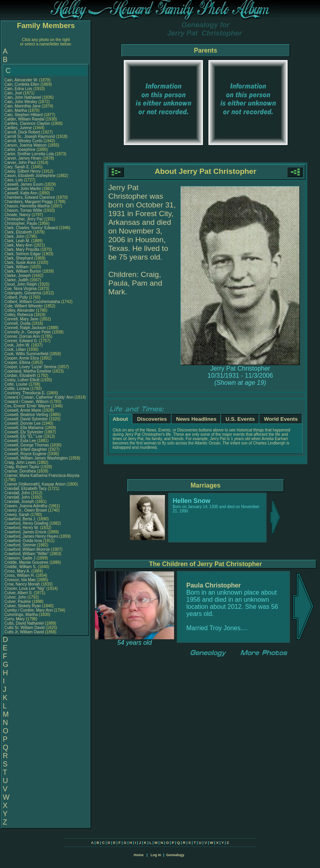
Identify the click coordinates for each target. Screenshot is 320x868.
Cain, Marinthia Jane (23, 106)
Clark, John (15, 236)
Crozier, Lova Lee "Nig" (25, 588)
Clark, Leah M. (17, 241)
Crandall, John (18, 493)
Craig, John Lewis (20, 462)
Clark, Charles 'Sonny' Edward (31, 228)
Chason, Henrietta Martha (27, 206)
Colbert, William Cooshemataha (32, 302)
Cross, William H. (20, 575)
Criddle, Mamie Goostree (26, 562)
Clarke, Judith (17, 280)
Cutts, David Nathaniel (24, 623)
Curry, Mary (15, 619)
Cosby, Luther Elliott (22, 380)
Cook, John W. (17, 345)
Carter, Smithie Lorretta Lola (29, 154)
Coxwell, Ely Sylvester (24, 432)
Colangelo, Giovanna (23, 293)
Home (139, 855)
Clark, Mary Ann (18, 245)
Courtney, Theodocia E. (25, 393)
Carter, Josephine (20, 150)
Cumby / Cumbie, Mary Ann (28, 610)
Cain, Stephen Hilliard (24, 115)
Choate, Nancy (18, 215)
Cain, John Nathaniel (23, 97)
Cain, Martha (16, 110)
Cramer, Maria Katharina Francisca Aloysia (42, 475)
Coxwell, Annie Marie (23, 410)
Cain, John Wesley (21, 102)
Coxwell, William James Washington (36, 458)
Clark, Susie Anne (20, 263)
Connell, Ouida (18, 323)
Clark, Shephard (19, 258)
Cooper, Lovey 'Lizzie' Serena (30, 367)
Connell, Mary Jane (21, 319)
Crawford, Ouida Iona (23, 541)
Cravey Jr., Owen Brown (26, 510)
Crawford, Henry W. (22, 528)
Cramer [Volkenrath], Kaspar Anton (35, 484)
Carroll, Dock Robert (22, 132)
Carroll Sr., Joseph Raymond (30, 137)
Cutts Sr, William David (25, 628)
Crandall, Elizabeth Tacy (26, 489)
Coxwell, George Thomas (27, 445)
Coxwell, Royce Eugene (25, 454)
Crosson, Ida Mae (20, 580)
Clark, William (17, 267)
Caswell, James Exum (24, 184)
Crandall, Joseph (20, 502)
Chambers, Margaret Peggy (29, 202)
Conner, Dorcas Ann (22, 336)
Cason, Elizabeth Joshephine (30, 176)
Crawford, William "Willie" (27, 554)
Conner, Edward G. (21, 341)
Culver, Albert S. (19, 593)
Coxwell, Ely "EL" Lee (23, 436)
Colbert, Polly (17, 297)
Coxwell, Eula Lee (20, 441)
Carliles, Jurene (19, 128)
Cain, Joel (14, 93)
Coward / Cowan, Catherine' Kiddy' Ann (39, 397)
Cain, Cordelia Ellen (22, 84)
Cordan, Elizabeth (21, 376)
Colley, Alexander (20, 310)
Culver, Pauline (18, 602)
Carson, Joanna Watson (26, 145)
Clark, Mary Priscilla (22, 249)
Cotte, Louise (17, 384)
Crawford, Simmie (21, 545)
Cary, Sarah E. (17, 167)
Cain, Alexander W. (21, 80)
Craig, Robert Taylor (22, 467)
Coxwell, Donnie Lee (23, 423)
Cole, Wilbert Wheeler (24, 306)
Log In (156, 855)
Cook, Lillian (16, 349)
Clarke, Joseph (18, 276)
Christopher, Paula (21, 223)
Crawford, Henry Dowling (26, 523)
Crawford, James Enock (25, 532)
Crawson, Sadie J (20, 558)
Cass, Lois (14, 180)
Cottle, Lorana (17, 389)
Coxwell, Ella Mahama (24, 428)
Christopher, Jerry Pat (24, 219)
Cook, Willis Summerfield (26, 354)
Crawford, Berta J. (20, 519)
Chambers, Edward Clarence (30, 197)
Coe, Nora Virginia (21, 289)
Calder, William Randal (24, 119)
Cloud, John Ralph (21, 284)
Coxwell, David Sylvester (26, 419)
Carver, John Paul (20, 163)
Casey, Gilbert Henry (23, 171)
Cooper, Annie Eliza (22, 358)
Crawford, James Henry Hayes (31, 536)
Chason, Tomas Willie (23, 210)
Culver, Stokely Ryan (23, 606)
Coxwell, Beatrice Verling (26, 415)
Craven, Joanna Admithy (26, 506)
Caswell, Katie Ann (21, 193)
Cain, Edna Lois (18, 89)
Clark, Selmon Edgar (23, 254)
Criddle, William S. (21, 567)
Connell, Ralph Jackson (25, 328)
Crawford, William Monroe (27, 549)
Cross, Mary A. (17, 571)
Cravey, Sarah (17, 515)
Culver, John (16, 597)
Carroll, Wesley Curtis (24, 141)
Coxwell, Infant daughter (26, 449)
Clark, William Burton (23, 271)
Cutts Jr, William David (24, 632)
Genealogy (175, 855)
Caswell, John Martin (23, 189)
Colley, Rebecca (19, 315)
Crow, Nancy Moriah (22, 584)
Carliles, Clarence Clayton (27, 123)
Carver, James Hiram (23, 158)
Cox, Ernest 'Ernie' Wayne (27, 406)
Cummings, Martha (22, 615)
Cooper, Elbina (18, 362)
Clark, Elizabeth (19, 232)
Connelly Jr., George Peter (28, 332)
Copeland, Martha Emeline (28, 371)
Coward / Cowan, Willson (27, 402)
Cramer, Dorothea (21, 471)
